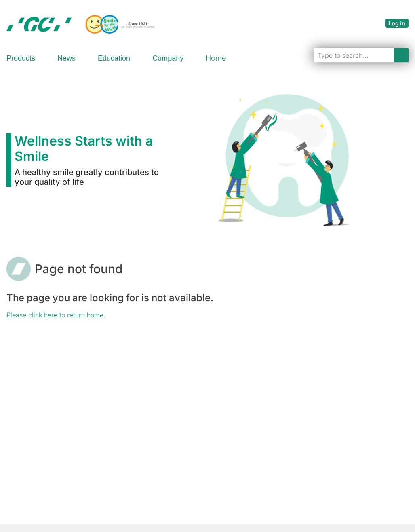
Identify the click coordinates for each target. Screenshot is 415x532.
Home (216, 58)
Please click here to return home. (56, 315)
